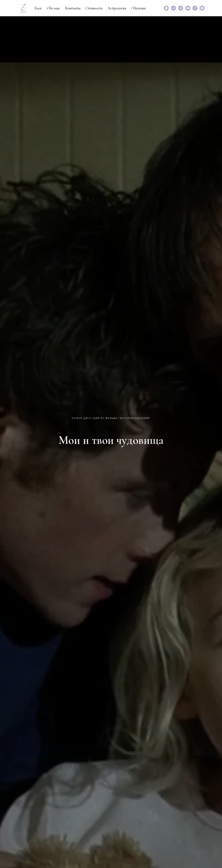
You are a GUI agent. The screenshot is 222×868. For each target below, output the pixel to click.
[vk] (173, 8)
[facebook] (195, 8)
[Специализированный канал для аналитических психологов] (181, 8)
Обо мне (53, 8)
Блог (38, 8)
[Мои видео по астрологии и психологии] (188, 8)
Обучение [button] (139, 8)
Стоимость (94, 8)
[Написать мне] (166, 8)
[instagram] (202, 8)
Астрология (117, 8)
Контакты (73, 8)
